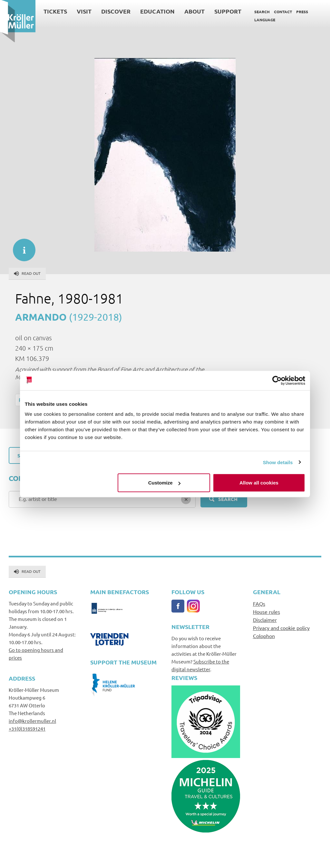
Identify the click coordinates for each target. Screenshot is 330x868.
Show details (278, 462)
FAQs (259, 604)
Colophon (264, 636)
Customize (164, 483)
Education (157, 11)
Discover (116, 11)
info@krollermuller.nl (32, 721)
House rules (267, 612)
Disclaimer (265, 620)
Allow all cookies (259, 483)
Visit (84, 11)
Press (302, 12)
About (194, 11)
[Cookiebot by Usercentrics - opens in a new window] (277, 380)
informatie (21, 247)
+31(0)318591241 (27, 728)
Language (265, 20)
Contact (283, 12)
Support (228, 11)
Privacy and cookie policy (281, 628)
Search (262, 12)
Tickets (55, 11)
